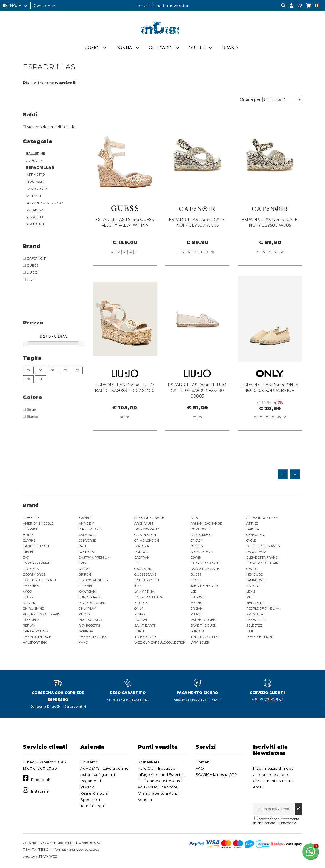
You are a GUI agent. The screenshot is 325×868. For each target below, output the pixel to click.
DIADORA (142, 547)
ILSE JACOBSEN (147, 581)
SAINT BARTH (146, 627)
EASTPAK (142, 559)
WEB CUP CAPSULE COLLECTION (160, 644)
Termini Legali (93, 807)
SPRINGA (86, 632)
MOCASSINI (36, 183)
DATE (83, 547)
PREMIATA (255, 615)
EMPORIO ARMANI (37, 564)
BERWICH (31, 530)
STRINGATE (36, 225)
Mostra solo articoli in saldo (49, 128)
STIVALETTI (35, 218)
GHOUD (252, 570)
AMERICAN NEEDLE (38, 525)
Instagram (40, 792)
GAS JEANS (143, 570)
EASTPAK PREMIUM (94, 559)
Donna (124, 49)
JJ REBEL (86, 587)
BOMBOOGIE (200, 530)
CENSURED (255, 536)
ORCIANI (197, 610)
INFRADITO (35, 176)
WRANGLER (200, 644)
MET (250, 598)
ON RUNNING (34, 610)
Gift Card (160, 49)
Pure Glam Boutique (157, 769)
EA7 (26, 559)
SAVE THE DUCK (203, 627)
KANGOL (253, 587)
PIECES (84, 615)
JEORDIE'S (31, 587)
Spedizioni (90, 801)
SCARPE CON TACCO (44, 204)
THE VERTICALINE (93, 638)
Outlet (197, 49)
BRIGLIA (253, 530)
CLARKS (29, 542)
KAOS (27, 593)
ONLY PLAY (87, 610)
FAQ (200, 769)
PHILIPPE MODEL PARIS (41, 615)
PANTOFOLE (37, 190)
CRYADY (197, 542)
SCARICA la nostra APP (216, 776)
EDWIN (196, 559)
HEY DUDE (255, 576)
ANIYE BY (86, 525)
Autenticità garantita (99, 776)
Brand (230, 49)
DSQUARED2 (256, 553)
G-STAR (85, 570)
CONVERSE (87, 542)
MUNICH (141, 604)
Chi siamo (89, 763)
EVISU (84, 564)
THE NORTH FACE (37, 638)
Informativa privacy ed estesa (75, 851)
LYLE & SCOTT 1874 (149, 598)
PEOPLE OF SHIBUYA (263, 610)
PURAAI (141, 621)
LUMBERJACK (90, 598)
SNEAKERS (35, 211)
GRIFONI (85, 576)
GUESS (196, 576)
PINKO (140, 615)
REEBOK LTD (256, 621)
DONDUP (142, 553)
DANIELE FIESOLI (36, 547)
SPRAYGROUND (35, 632)
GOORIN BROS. (34, 576)
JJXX (138, 587)
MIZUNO (30, 604)
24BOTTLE (31, 519)
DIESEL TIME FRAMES (263, 547)
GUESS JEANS (145, 576)
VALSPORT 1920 (35, 644)
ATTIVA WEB (47, 857)
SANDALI (33, 197)
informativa (288, 824)
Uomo (92, 49)
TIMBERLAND (145, 638)
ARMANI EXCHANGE (206, 525)
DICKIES (197, 547)
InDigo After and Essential (161, 776)
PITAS (195, 615)
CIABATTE (34, 162)
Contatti (203, 763)
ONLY (139, 610)
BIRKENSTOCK (90, 530)
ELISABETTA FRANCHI (264, 559)
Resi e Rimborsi (94, 794)
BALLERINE (36, 155)
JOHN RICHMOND (204, 587)
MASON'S (198, 598)
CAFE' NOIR (88, 536)
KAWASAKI (87, 593)
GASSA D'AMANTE (205, 570)
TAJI (250, 632)
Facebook (41, 781)
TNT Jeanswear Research (161, 782)
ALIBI (195, 519)
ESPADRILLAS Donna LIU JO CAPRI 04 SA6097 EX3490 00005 (197, 406)
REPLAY (29, 627)
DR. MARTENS (201, 553)
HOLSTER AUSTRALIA (40, 581)
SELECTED (254, 627)
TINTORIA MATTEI (204, 638)
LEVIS (251, 593)
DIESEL (28, 553)
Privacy (87, 788)
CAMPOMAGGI (202, 536)
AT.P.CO (252, 525)
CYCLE (251, 542)
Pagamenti (91, 782)
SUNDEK (197, 632)
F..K (137, 564)
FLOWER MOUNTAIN (262, 564)
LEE (193, 593)
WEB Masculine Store (158, 788)
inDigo (195, 581)
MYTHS (196, 604)
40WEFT (85, 519)
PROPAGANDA (90, 621)
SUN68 (140, 632)
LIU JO (28, 598)
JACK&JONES (256, 581)
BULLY (28, 536)
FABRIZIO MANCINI (206, 564)
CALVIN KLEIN (145, 536)
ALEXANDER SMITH (150, 519)
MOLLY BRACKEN (92, 604)
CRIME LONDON (147, 542)
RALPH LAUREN (203, 621)
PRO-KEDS (31, 621)
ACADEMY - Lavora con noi (105, 769)
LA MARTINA (144, 593)
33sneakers (148, 763)
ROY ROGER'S (89, 627)
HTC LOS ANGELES (93, 581)
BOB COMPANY (147, 530)
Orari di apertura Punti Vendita (158, 797)
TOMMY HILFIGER (260, 638)
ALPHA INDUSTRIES (262, 519)
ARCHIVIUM (144, 525)
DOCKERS (86, 553)
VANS (83, 644)
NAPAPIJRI (255, 604)
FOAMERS (31, 570)
